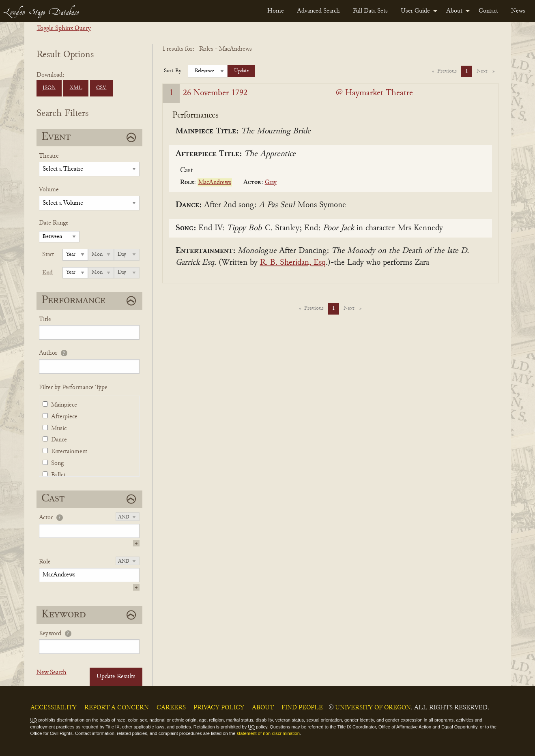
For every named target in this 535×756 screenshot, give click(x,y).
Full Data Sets (370, 11)
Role (45, 562)
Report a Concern (117, 708)
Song (57, 463)
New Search (52, 672)
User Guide (415, 11)
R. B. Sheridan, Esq (293, 263)
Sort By (173, 71)
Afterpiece (64, 417)
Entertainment (69, 452)
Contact (488, 11)
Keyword (50, 634)
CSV (101, 88)
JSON (49, 88)
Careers (171, 708)
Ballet (58, 475)
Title (45, 319)
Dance (59, 440)
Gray (271, 182)
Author (48, 353)
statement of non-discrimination (268, 733)
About (454, 11)
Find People (302, 708)
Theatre (49, 156)
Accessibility (54, 708)
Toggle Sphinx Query (64, 28)
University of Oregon (373, 708)
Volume (49, 190)
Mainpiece (64, 405)
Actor (46, 518)
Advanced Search (318, 11)
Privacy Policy (219, 708)
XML (76, 88)
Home (276, 11)
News (518, 11)
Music (59, 428)
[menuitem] (276, 11)
